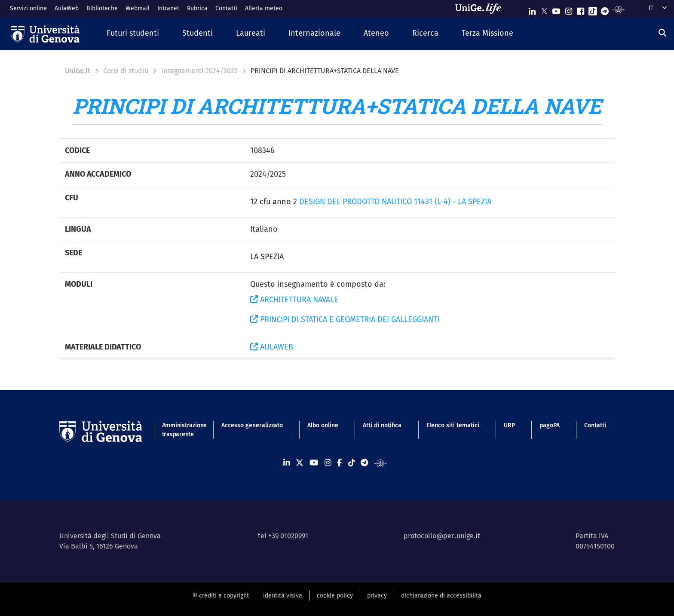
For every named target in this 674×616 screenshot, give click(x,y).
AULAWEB (272, 347)
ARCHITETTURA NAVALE (294, 300)
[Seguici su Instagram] (569, 9)
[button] (133, 34)
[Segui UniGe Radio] (619, 9)
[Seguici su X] (544, 9)
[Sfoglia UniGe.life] (481, 9)
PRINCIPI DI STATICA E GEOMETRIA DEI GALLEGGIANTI (345, 319)
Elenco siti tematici (453, 425)
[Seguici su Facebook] (581, 9)
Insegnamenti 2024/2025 (199, 71)
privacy (377, 596)
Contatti (226, 8)
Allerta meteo (264, 8)
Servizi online (28, 8)
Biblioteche (102, 8)
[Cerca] (662, 33)
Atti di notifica (382, 425)
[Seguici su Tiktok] (593, 9)
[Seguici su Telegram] (605, 9)
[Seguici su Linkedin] (532, 9)
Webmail (138, 8)
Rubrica (197, 8)
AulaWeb (67, 8)
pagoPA (550, 425)
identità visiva (283, 596)
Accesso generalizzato (252, 425)
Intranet (168, 8)
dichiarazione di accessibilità (441, 596)
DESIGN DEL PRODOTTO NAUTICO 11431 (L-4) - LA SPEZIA (395, 202)
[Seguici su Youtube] (556, 9)
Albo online (323, 425)
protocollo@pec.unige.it (442, 536)
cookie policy (335, 596)
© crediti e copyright (221, 596)
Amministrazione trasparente (179, 430)
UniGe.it (78, 71)
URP (509, 425)
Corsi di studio (126, 71)
